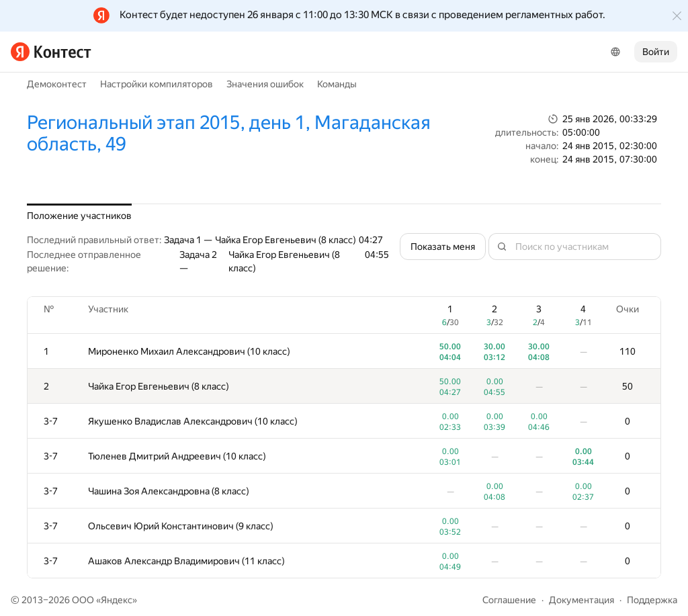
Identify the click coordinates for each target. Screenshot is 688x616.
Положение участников (79, 216)
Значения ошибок (265, 84)
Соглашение (509, 600)
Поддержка (652, 600)
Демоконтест (57, 84)
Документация (582, 600)
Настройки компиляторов (157, 84)
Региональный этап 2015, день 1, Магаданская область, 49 (229, 133)
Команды (337, 84)
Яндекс (117, 600)
